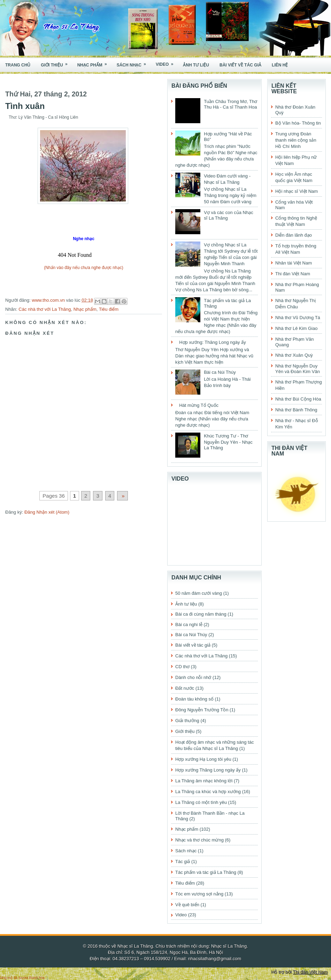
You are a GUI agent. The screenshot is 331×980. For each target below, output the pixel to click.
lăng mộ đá (9, 978)
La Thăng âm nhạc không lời (204, 781)
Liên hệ (280, 65)
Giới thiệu (56, 63)
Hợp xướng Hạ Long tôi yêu (203, 759)
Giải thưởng (187, 721)
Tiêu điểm (109, 309)
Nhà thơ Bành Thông (296, 410)
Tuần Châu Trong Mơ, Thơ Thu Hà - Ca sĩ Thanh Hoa (230, 104)
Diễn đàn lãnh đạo (294, 235)
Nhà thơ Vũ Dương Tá (298, 318)
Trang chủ (18, 65)
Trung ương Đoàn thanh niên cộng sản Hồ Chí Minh (296, 140)
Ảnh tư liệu (196, 65)
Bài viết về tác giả (240, 65)
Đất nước (185, 688)
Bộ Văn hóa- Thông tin (298, 123)
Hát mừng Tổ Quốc (199, 405)
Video (167, 62)
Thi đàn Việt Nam (293, 274)
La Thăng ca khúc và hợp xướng (208, 792)
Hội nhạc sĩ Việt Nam (297, 191)
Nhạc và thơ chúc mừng (199, 840)
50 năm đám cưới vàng (199, 593)
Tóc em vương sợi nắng (199, 894)
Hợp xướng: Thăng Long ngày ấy (213, 342)
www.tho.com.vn (49, 300)
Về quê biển (187, 905)
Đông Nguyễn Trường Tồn (202, 710)
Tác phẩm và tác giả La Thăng (206, 872)
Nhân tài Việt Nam (294, 263)
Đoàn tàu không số (194, 699)
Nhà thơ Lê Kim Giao (296, 328)
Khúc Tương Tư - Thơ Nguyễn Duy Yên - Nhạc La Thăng (228, 442)
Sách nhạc (134, 63)
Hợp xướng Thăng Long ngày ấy (208, 770)
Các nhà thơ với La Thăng (45, 309)
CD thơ (182, 667)
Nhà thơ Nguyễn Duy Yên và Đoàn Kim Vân (298, 369)
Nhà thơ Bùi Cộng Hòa (298, 399)
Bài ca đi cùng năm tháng (201, 614)
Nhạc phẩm (94, 63)
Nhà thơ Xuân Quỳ (294, 355)
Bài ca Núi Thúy (220, 372)
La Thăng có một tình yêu (201, 802)
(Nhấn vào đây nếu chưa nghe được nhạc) (83, 268)
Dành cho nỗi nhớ (193, 677)
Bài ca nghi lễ (189, 625)
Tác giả (183, 862)
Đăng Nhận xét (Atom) (47, 512)
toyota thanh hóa (32, 978)
